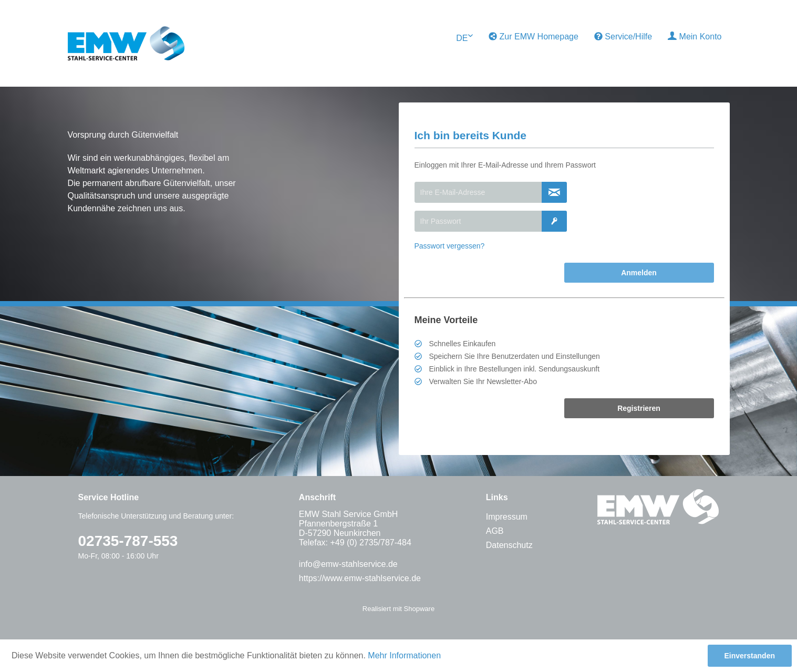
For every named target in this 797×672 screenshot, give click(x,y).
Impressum (507, 517)
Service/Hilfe (623, 37)
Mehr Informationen (404, 655)
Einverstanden (750, 656)
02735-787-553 (128, 541)
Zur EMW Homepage (534, 37)
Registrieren (639, 408)
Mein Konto (695, 36)
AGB (495, 531)
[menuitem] (534, 37)
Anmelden (639, 273)
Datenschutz (509, 545)
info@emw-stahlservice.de (348, 564)
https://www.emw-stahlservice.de (360, 578)
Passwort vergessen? (450, 246)
